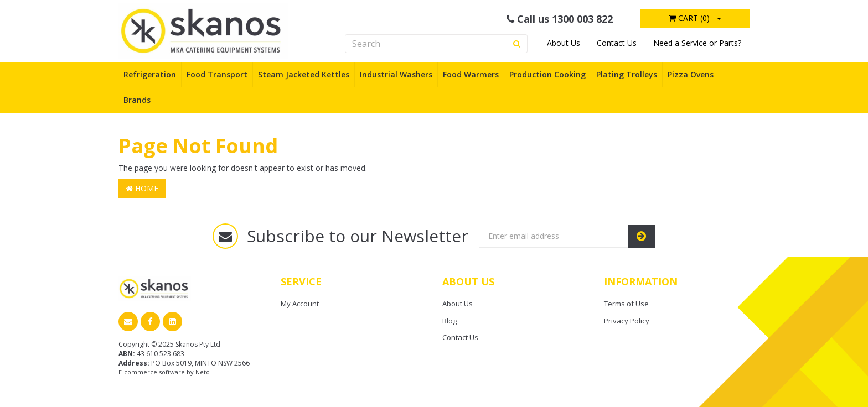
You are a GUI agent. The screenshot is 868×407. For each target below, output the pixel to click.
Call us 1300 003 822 (560, 19)
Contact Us (617, 43)
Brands (137, 100)
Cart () (689, 18)
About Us (564, 43)
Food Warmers (471, 74)
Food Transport (217, 74)
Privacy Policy (627, 321)
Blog (449, 321)
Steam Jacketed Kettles (304, 74)
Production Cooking (547, 74)
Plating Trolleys (627, 74)
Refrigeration (150, 74)
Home (142, 188)
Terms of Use (626, 304)
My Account (300, 304)
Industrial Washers (396, 74)
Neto (203, 372)
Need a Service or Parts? (697, 43)
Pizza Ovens (691, 74)
